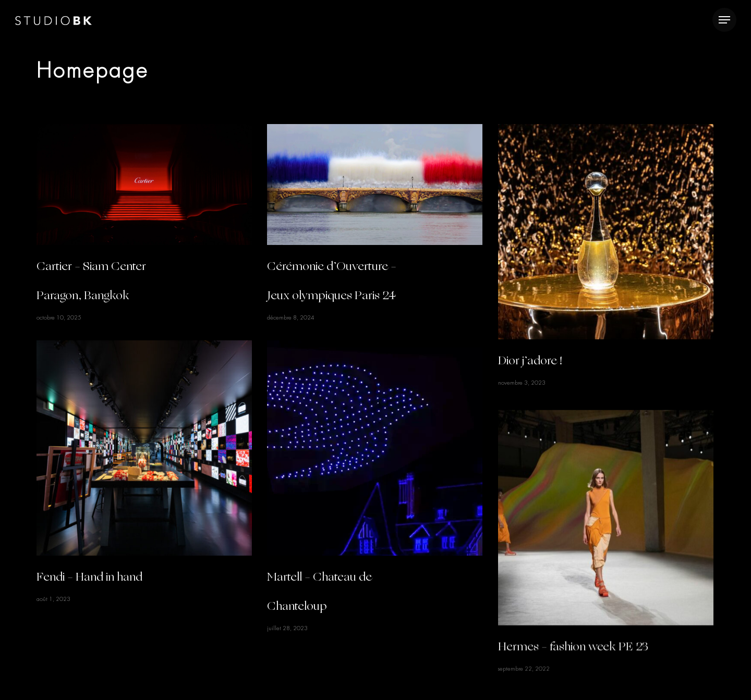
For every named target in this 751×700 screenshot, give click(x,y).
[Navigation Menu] (724, 20)
